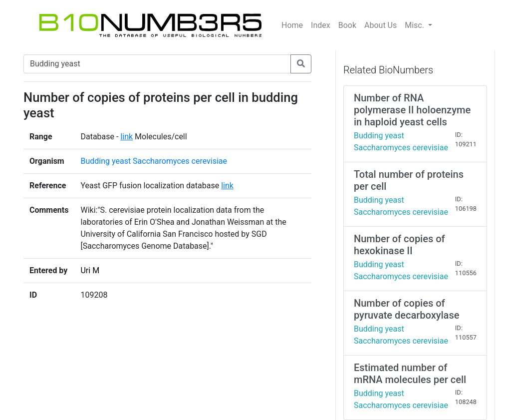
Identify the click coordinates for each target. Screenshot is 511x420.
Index (321, 25)
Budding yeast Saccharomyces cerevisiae (154, 161)
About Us (381, 25)
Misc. (415, 25)
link (127, 137)
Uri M (90, 270)
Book (347, 25)
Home (292, 25)
